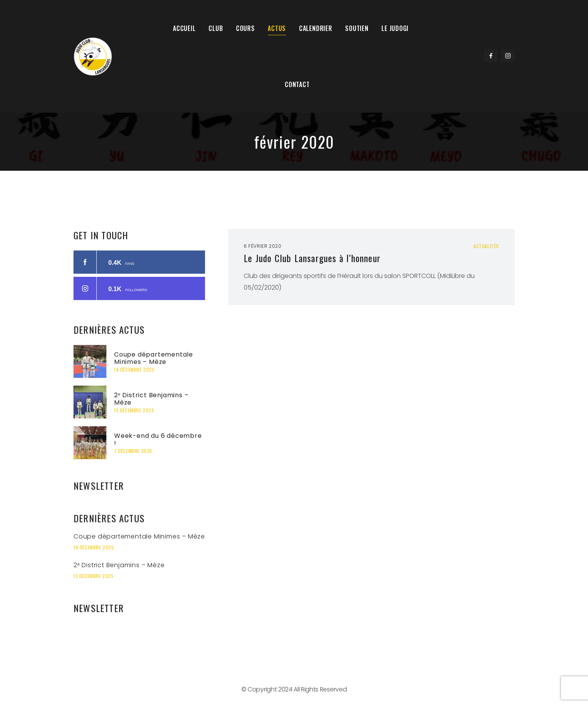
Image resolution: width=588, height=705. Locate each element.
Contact (297, 86)
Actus (276, 29)
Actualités (486, 248)
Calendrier (314, 29)
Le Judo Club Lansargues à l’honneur (312, 260)
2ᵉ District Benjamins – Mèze (151, 401)
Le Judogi (392, 29)
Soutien (355, 29)
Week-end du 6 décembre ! (158, 441)
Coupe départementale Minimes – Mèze (154, 360)
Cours (245, 29)
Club (217, 29)
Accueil (186, 29)
